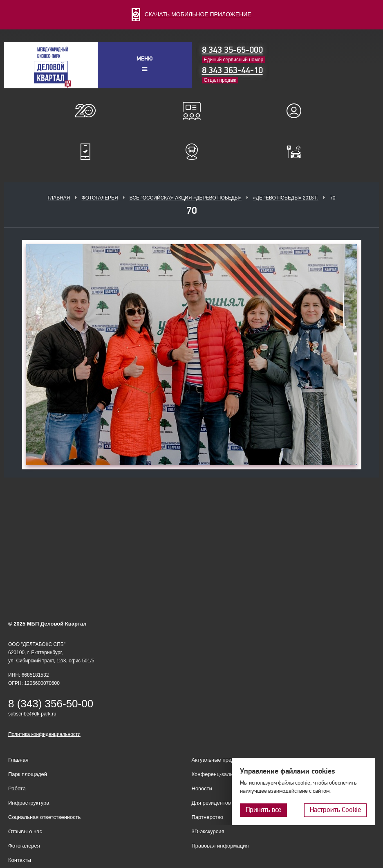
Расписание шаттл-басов (192, 152)
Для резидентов (298, 111)
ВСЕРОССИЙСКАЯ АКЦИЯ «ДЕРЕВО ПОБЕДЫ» (186, 198)
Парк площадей (28, 774)
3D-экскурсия (208, 831)
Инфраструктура (29, 803)
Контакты (20, 860)
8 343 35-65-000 (232, 50)
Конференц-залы (192, 111)
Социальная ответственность (45, 817)
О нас (85, 111)
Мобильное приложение (85, 152)
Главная (59, 198)
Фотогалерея (100, 198)
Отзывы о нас (25, 831)
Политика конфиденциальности (44, 734)
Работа (17, 788)
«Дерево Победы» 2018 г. (286, 198)
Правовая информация (220, 846)
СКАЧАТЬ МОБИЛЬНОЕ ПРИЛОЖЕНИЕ (191, 14)
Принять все (263, 810)
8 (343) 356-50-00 (51, 704)
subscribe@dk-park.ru (32, 714)
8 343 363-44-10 (232, 70)
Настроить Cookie (335, 810)
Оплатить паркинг (298, 152)
